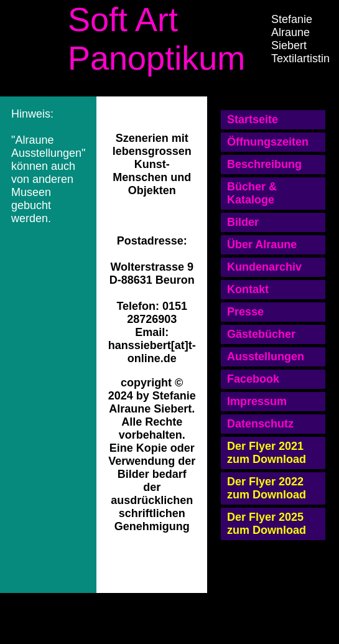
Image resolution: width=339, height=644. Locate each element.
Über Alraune (262, 245)
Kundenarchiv (264, 267)
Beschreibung (264, 164)
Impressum (257, 401)
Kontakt (248, 289)
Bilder (243, 222)
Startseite (253, 119)
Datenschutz (260, 424)
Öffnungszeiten (268, 142)
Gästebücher (261, 334)
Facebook (253, 379)
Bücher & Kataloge (252, 193)
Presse (245, 312)
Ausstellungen (266, 357)
